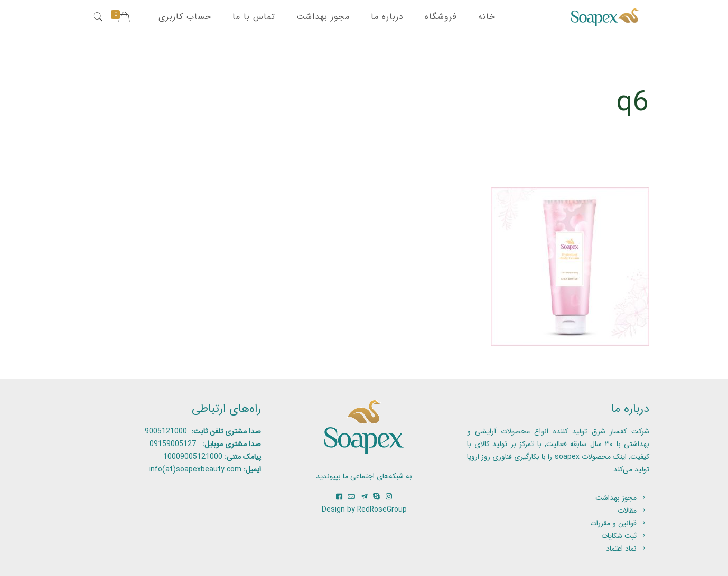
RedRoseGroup (382, 509)
